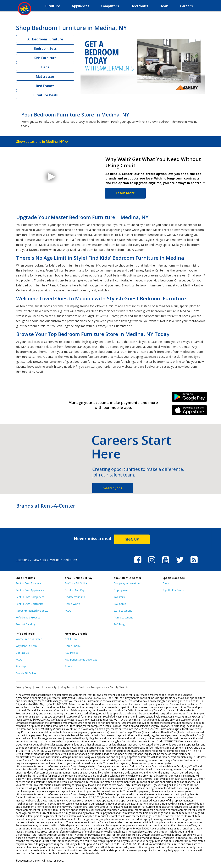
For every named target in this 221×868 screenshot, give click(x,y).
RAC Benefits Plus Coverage (81, 660)
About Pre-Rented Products (32, 611)
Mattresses (45, 76)
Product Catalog (25, 624)
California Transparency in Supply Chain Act (104, 687)
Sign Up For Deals (173, 590)
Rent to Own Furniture (29, 583)
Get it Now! (71, 639)
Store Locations (123, 611)
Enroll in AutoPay (75, 590)
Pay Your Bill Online (76, 583)
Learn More (125, 193)
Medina (55, 560)
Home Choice (73, 646)
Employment (121, 590)
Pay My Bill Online (26, 673)
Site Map (21, 666)
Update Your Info (75, 597)
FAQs (68, 611)
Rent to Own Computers (30, 597)
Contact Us (22, 653)
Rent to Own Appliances (30, 590)
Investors (119, 597)
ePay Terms (67, 687)
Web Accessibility (46, 687)
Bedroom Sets (45, 48)
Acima (68, 666)
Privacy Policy (24, 687)
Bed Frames (45, 86)
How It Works (73, 604)
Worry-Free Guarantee (29, 639)
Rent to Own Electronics (30, 604)
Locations (22, 560)
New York (39, 560)
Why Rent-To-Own (26, 646)
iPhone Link (189, 412)
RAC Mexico (72, 653)
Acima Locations (123, 618)
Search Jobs (113, 488)
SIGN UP (132, 539)
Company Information (127, 583)
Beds (45, 67)
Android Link (189, 398)
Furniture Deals (45, 95)
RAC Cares (120, 604)
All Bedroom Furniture (45, 39)
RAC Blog (119, 624)
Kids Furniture (45, 58)
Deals (166, 583)
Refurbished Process (28, 618)
